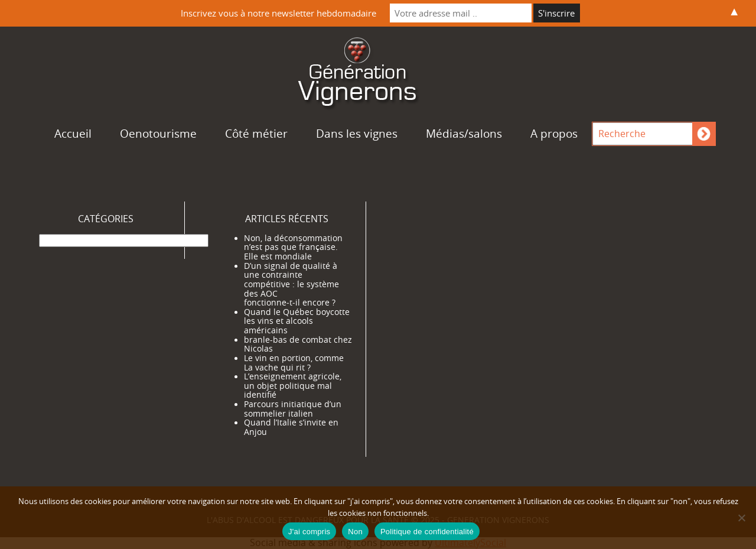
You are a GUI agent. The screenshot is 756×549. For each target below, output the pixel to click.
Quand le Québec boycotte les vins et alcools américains (297, 321)
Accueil (73, 134)
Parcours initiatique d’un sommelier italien (293, 409)
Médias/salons (464, 134)
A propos (554, 134)
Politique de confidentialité (427, 532)
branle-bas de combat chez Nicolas (298, 345)
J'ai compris (309, 532)
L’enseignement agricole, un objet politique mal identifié (293, 386)
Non (355, 532)
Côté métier (256, 134)
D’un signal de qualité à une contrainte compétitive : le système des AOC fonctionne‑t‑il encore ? (291, 285)
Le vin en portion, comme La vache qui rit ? (294, 363)
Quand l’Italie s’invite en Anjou (291, 427)
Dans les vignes (357, 134)
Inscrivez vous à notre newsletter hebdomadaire (278, 13)
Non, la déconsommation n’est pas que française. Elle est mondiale (293, 247)
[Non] (741, 518)
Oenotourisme (158, 134)
